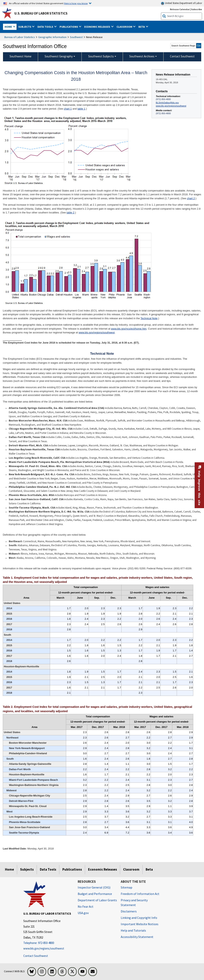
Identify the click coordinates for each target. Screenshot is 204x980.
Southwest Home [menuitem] (21, 56)
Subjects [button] (25, 27)
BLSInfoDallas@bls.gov (167, 103)
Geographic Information (52, 37)
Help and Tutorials (133, 930)
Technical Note (149, 318)
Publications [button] (69, 27)
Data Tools (48, 869)
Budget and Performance (95, 894)
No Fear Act (86, 906)
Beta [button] (142, 27)
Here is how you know (76, 3)
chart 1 (68, 109)
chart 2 (191, 198)
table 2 (70, 213)
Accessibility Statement (137, 937)
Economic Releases (102, 869)
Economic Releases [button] (98, 27)
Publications (72, 869)
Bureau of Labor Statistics (20, 37)
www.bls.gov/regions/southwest (171, 106)
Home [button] (9, 27)
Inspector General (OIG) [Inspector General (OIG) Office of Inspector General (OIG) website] (94, 887)
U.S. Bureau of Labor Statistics (41, 13)
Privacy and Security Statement (134, 902)
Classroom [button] (125, 27)
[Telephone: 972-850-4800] (48, 943)
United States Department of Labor (181, 3)
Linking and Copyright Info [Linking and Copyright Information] (139, 918)
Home (9, 869)
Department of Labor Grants (97, 900)
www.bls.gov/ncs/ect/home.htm (129, 329)
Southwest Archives (142, 56)
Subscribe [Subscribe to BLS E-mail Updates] (197, 9)
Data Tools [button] (46, 27)
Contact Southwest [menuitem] (182, 56)
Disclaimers (129, 911)
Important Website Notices (140, 924)
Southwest (76, 37)
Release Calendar (180, 9)
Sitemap (127, 887)
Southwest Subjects (101, 56)
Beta (149, 869)
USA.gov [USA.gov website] (83, 913)
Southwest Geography (59, 56)
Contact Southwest (36, 956)
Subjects (27, 869)
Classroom (131, 869)
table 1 (81, 109)
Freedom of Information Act (140, 894)
